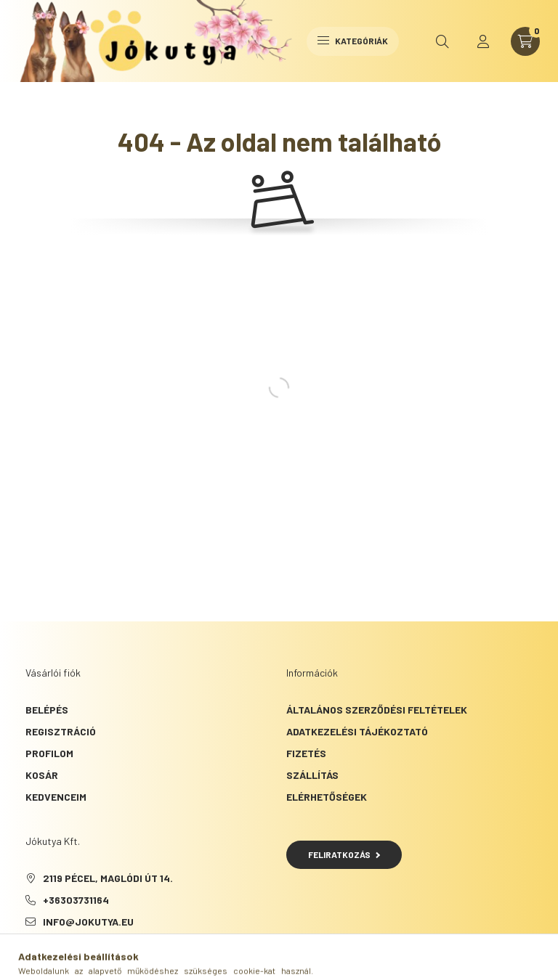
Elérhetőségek (327, 797)
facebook (28, 958)
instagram (86, 958)
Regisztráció (61, 731)
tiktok (57, 958)
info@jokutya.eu (88, 922)
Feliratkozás (344, 854)
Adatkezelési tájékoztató (357, 731)
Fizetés (306, 753)
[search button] (442, 41)
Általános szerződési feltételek (377, 710)
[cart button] (525, 41)
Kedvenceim (56, 797)
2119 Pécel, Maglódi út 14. (108, 878)
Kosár (42, 775)
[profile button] (483, 41)
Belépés (47, 710)
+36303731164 (76, 900)
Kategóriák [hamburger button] (353, 41)
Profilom (49, 753)
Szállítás (312, 775)
